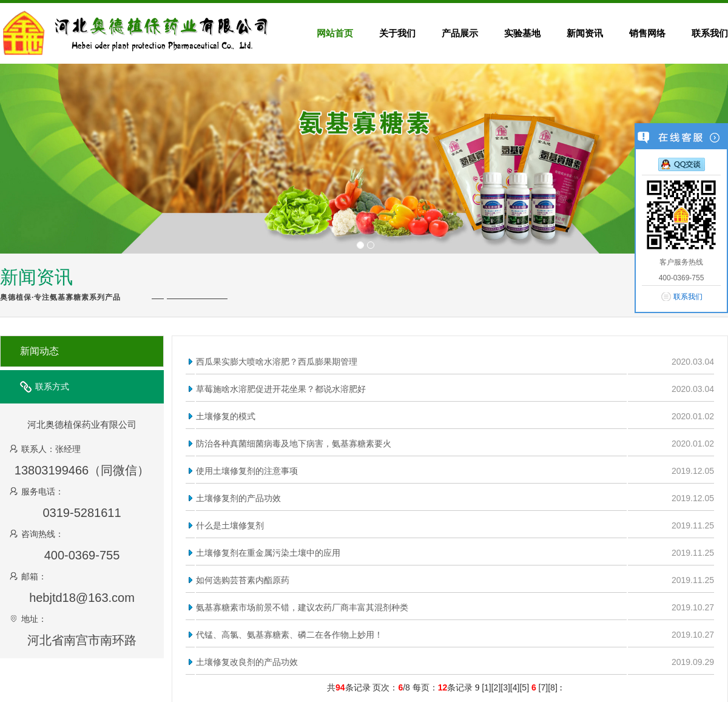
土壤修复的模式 (226, 416)
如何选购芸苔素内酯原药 (243, 580)
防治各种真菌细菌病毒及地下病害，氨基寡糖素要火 (294, 444)
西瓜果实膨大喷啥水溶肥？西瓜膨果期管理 (277, 362)
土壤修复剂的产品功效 (238, 498)
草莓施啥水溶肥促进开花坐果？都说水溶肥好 (281, 389)
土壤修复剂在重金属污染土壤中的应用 (268, 553)
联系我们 (688, 297)
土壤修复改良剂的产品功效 (247, 662)
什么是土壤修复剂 (230, 525)
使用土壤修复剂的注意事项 (247, 471)
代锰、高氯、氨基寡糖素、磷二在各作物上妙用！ (289, 635)
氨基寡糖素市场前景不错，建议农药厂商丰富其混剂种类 (302, 607)
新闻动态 (39, 351)
